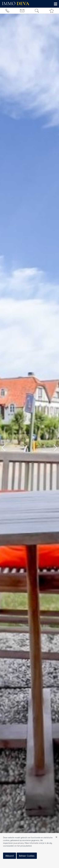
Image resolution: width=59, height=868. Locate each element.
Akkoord (9, 856)
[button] (4, 448)
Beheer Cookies (27, 856)
